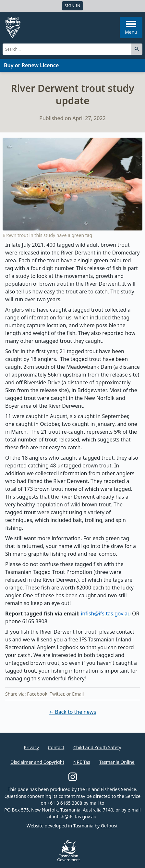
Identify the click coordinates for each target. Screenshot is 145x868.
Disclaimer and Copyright (37, 762)
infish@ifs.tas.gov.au (75, 817)
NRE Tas (82, 762)
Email (78, 694)
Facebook (37, 694)
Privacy (31, 747)
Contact (56, 747)
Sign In (72, 6)
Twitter (57, 694)
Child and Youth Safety (97, 747)
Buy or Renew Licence (31, 65)
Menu (131, 28)
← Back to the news (73, 712)
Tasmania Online (117, 762)
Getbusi (109, 826)
